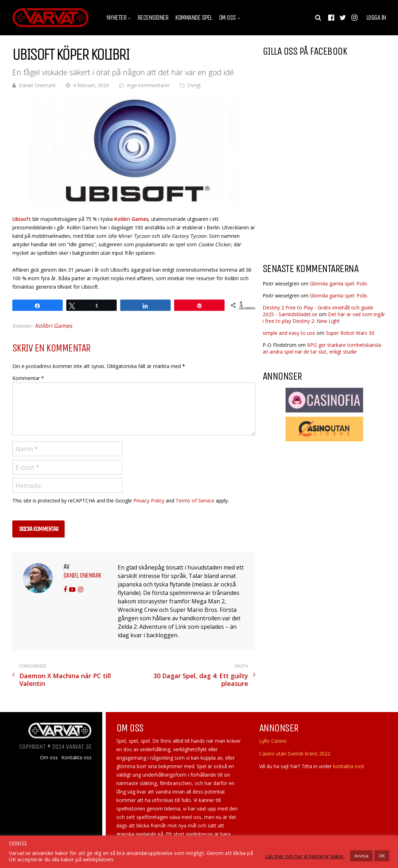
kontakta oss (348, 766)
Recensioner (153, 18)
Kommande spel (194, 18)
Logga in (376, 18)
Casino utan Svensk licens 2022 (295, 754)
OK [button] (382, 856)
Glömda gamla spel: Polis (339, 284)
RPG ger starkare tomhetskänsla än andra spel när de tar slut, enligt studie (322, 348)
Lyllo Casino (273, 741)
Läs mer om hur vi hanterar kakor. (305, 856)
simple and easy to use (289, 333)
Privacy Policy (149, 501)
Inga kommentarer (148, 85)
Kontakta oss (76, 758)
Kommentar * (28, 378)
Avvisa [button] (361, 856)
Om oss (227, 18)
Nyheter (117, 18)
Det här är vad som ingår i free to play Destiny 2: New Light (324, 318)
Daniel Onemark (37, 85)
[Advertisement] (322, 201)
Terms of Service (195, 501)
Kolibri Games (131, 219)
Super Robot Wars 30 (350, 333)
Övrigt (194, 85)
